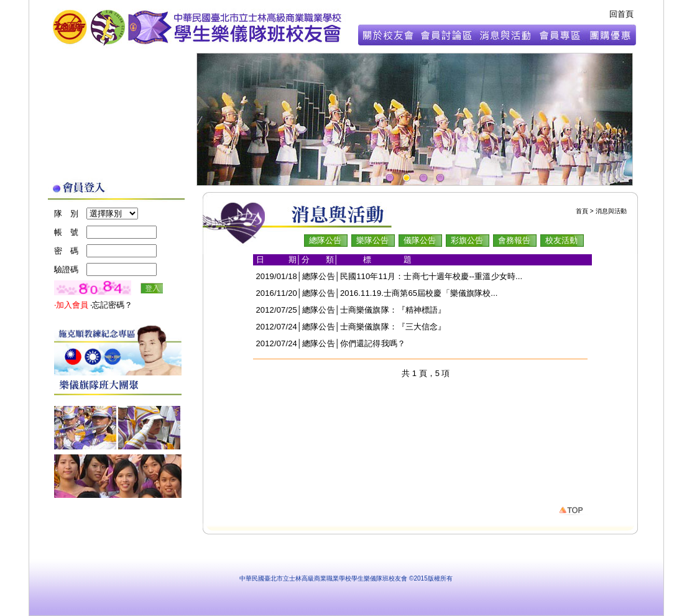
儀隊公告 (420, 240)
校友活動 (561, 240)
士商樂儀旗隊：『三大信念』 (393, 327)
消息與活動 (611, 211)
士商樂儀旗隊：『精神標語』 (393, 310)
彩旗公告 (467, 240)
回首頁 (621, 14)
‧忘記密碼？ (111, 305)
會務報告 (514, 240)
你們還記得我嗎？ (373, 343)
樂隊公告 (372, 240)
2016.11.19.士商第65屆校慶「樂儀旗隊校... (419, 293)
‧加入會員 (72, 305)
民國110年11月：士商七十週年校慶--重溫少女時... (431, 276)
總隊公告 (325, 240)
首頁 (582, 211)
